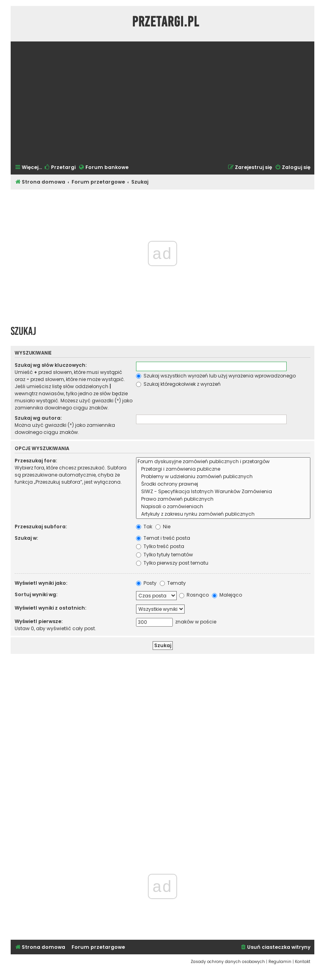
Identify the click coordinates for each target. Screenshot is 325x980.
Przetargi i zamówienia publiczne (223, 469)
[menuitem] (60, 168)
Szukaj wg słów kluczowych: (51, 365)
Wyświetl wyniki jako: (41, 583)
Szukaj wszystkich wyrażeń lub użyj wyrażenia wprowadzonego (216, 376)
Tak (144, 527)
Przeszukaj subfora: (41, 527)
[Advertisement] (162, 102)
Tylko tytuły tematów (164, 555)
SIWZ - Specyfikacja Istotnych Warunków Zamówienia (223, 492)
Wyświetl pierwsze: (39, 621)
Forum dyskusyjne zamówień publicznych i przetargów (223, 462)
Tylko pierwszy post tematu (172, 563)
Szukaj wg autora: (38, 418)
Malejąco (227, 595)
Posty (146, 583)
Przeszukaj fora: (36, 461)
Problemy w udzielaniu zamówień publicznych (223, 477)
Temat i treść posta (163, 538)
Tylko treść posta (160, 546)
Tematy (173, 583)
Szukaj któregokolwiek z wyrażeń (178, 384)
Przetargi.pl (166, 22)
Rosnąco (194, 595)
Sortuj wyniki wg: (36, 594)
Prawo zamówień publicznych (223, 499)
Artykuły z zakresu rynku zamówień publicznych (223, 514)
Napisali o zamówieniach (223, 507)
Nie (163, 527)
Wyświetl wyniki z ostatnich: (50, 608)
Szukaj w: (26, 538)
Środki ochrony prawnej (223, 484)
